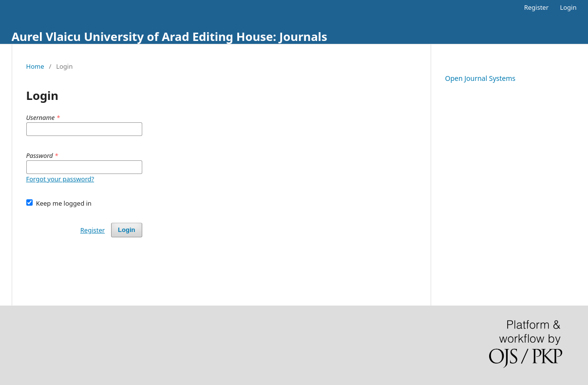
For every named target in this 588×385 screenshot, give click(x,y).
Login (568, 7)
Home (35, 66)
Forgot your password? (60, 179)
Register (536, 7)
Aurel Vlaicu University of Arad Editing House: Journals (170, 36)
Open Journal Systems (481, 78)
